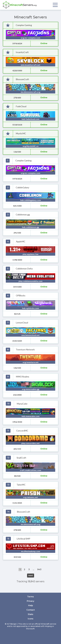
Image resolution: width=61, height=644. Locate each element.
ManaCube (22, 404)
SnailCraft (21, 458)
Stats (30, 614)
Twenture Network (25, 350)
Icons (31, 619)
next (31, 575)
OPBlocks (21, 296)
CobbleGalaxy (22, 187)
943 (39, 569)
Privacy (30, 601)
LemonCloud (22, 323)
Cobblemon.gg (23, 215)
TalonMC (21, 485)
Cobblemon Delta (24, 269)
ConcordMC (22, 431)
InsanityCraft (22, 52)
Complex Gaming (24, 25)
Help (31, 605)
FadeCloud (21, 106)
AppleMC (21, 242)
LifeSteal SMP (23, 539)
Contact (31, 610)
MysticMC (21, 133)
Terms (30, 597)
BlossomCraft (22, 79)
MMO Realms (23, 377)
